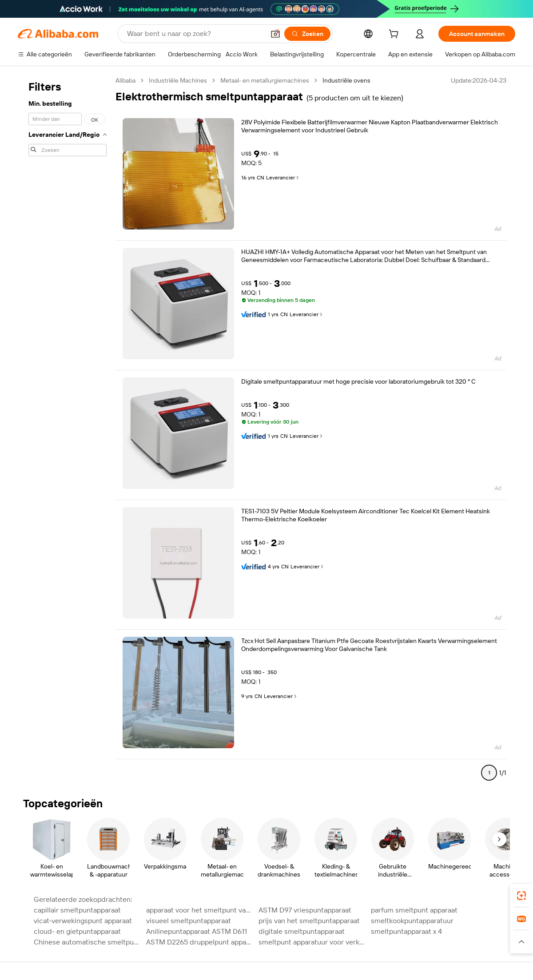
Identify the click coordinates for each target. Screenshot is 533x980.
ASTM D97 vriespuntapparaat (305, 910)
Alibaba (125, 80)
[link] (521, 896)
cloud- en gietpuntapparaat (77, 931)
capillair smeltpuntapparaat (77, 910)
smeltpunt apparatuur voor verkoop (312, 942)
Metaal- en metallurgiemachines (265, 80)
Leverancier (283, 178)
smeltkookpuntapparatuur (412, 921)
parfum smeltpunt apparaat (414, 910)
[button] (275, 34)
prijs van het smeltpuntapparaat (309, 921)
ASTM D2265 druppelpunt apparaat (200, 942)
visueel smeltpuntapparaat (189, 921)
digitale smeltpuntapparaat (302, 931)
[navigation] (68, 430)
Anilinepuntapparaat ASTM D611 (197, 931)
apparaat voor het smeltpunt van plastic (200, 910)
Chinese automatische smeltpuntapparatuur (87, 942)
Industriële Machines (178, 80)
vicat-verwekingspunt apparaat (83, 921)
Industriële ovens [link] (346, 80)
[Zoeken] (307, 34)
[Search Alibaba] (195, 34)
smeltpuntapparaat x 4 (406, 931)
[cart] (395, 35)
